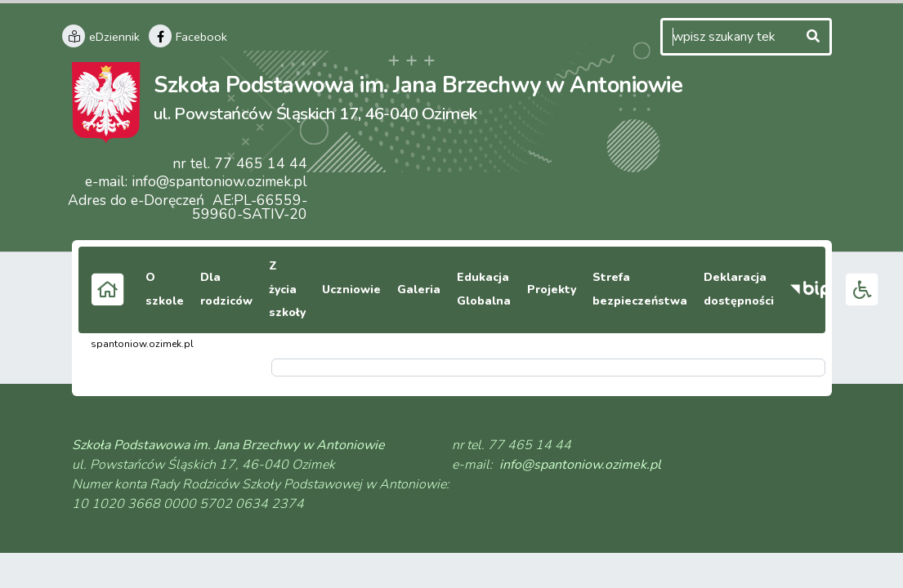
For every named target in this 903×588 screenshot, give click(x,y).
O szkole (165, 289)
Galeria (419, 290)
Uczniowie (351, 290)
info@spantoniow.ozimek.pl (219, 181)
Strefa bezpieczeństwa (640, 289)
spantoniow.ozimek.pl (142, 344)
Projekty (552, 290)
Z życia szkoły (287, 290)
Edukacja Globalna (484, 289)
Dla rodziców (226, 289)
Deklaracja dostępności (739, 289)
